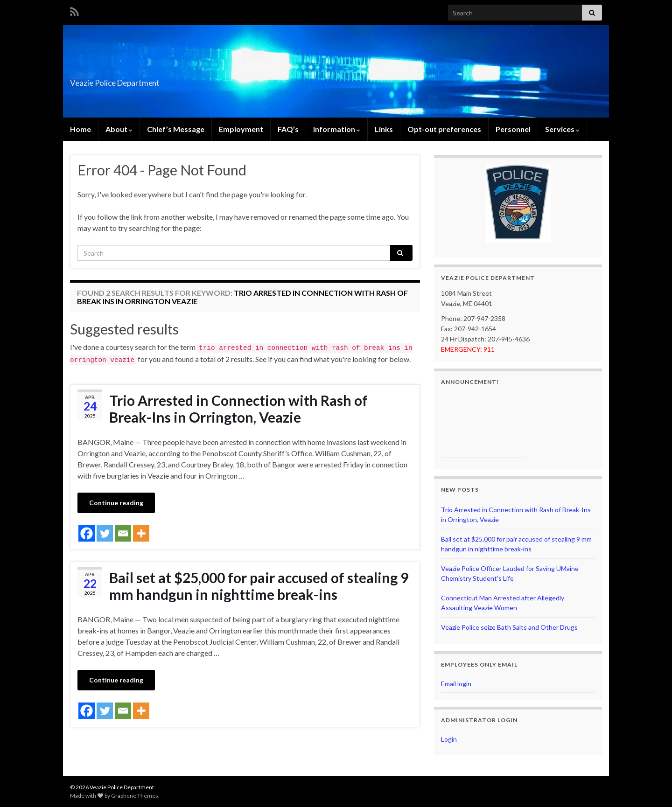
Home (80, 129)
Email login (456, 684)
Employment (241, 129)
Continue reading (116, 503)
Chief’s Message (176, 129)
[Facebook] (87, 533)
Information (337, 129)
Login (449, 739)
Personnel (513, 129)
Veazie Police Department (147, 80)
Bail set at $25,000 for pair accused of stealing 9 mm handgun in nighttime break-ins (259, 586)
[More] (141, 533)
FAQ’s (288, 129)
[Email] (123, 533)
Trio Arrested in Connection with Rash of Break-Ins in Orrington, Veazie (238, 409)
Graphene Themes (135, 796)
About (119, 129)
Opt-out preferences (444, 129)
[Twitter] (105, 533)
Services (562, 129)
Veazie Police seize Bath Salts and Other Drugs (509, 627)
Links (384, 129)
